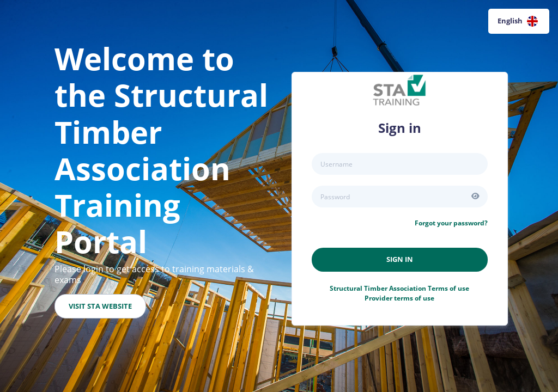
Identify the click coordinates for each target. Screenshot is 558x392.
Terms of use (399, 288)
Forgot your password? (451, 223)
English (518, 21)
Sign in (400, 259)
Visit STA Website (100, 306)
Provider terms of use (399, 298)
